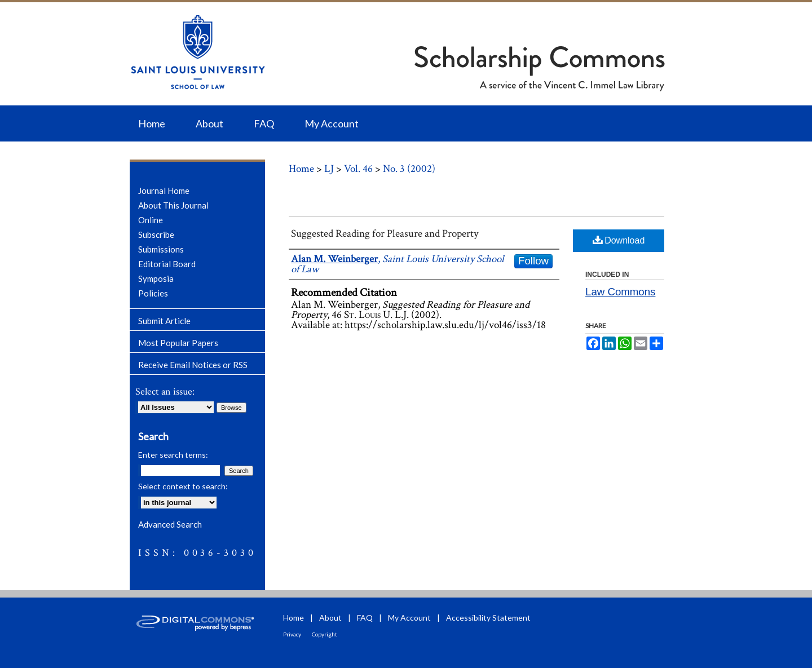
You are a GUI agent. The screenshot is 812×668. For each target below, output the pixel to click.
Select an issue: (165, 391)
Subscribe (156, 235)
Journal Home (164, 191)
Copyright (325, 634)
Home (301, 169)
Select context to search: (183, 486)
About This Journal (173, 205)
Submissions (161, 249)
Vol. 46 (358, 169)
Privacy (292, 634)
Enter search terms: (173, 455)
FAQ (365, 618)
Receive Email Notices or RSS (193, 365)
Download (619, 240)
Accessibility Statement (488, 618)
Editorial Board (167, 264)
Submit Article (164, 321)
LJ (329, 169)
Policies (153, 293)
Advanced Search (170, 524)
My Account (409, 618)
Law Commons (620, 292)
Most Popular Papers (178, 343)
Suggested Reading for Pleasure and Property (385, 234)
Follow (533, 261)
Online (151, 220)
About (330, 618)
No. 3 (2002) (409, 169)
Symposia (156, 278)
